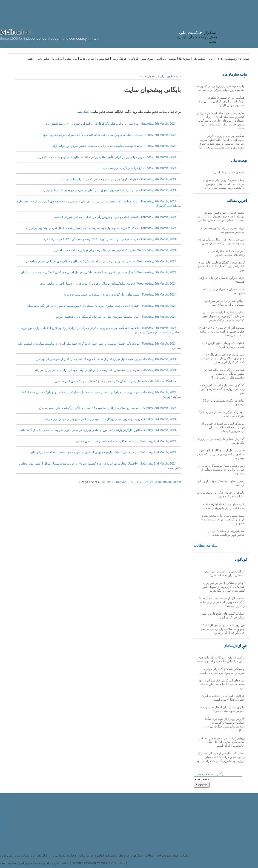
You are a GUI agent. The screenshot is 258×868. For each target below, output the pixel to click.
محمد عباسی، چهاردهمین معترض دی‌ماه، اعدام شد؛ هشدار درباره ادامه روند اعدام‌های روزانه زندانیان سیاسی (221, 216)
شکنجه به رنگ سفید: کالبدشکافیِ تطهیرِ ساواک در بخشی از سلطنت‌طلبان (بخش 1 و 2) (224, 374)
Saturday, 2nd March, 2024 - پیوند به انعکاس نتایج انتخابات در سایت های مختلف (126, 441)
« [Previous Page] (112, 482)
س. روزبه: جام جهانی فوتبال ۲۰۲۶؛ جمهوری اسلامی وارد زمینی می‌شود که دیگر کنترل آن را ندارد (222, 358)
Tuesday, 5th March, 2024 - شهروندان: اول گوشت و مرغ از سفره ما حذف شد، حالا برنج (120, 294)
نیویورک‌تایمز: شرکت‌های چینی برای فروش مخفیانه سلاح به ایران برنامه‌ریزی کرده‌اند (223, 427)
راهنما (31, 59)
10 (117, 482)
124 (151, 482)
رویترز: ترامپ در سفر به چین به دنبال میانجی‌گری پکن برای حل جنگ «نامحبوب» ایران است (221, 742)
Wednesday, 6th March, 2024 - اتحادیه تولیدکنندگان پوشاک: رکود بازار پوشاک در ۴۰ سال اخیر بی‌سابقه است (108, 283)
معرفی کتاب (87, 59)
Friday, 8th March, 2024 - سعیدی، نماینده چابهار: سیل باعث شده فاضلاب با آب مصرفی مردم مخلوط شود (110, 135)
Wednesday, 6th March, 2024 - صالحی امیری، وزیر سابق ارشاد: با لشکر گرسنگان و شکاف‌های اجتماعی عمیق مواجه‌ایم (101, 261)
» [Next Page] (174, 482)
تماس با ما (44, 59)
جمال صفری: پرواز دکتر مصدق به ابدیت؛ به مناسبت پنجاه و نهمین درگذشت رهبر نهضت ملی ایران (224, 184)
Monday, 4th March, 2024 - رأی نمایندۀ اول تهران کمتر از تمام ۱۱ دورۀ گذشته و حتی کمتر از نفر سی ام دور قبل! (106, 359)
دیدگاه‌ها (161, 59)
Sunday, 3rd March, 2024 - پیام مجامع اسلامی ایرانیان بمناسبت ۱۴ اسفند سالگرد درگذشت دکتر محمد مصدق (108, 408)
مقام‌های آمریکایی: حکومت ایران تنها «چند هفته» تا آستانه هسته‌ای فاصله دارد (222, 684)
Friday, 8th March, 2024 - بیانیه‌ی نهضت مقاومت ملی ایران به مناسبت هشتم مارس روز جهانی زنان (114, 146)
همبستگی (6, 826)
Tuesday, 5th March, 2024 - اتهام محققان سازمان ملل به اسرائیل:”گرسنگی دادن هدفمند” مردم (116, 317)
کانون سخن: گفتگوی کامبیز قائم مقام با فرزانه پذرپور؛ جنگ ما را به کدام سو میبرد (221, 266)
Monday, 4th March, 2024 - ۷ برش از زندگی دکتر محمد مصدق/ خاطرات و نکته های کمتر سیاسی (116, 381)
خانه (211, 59)
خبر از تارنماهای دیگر (235, 646)
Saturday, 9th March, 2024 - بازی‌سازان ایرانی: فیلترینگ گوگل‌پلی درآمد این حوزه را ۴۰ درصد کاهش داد (111, 124)
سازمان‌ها (184, 59)
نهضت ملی (199, 59)
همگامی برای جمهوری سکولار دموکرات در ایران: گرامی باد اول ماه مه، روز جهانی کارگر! (222, 101)
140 (163, 482)
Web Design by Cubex (143, 863)
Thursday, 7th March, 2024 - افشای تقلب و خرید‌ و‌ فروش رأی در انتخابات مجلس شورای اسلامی (115, 217)
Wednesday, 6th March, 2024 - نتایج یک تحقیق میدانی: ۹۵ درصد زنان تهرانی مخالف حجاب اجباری (115, 250)
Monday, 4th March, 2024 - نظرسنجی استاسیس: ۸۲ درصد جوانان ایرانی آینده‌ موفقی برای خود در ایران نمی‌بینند (105, 370)
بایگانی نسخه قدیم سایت (209, 774)
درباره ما (57, 59)
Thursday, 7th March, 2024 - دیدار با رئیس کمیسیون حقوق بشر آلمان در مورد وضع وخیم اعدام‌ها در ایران (110, 190)
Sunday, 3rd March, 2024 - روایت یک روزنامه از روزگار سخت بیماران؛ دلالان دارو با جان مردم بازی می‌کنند (110, 419)
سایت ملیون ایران (170, 76)
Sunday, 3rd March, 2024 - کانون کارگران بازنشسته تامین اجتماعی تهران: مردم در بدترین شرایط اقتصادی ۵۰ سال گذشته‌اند (98, 430)
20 (121, 482)
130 (158, 482)
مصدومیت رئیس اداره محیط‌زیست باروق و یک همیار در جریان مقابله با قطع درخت (223, 519)
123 (146, 482)
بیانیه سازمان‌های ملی (234, 75)
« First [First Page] (107, 482)
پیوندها (172, 59)
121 (136, 482)
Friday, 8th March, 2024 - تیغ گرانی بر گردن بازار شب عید (140, 168)
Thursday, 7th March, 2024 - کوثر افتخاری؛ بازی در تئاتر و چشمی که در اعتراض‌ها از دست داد (117, 179)
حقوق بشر (147, 59)
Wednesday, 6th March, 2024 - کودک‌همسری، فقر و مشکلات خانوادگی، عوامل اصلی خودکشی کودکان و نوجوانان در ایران (99, 272)
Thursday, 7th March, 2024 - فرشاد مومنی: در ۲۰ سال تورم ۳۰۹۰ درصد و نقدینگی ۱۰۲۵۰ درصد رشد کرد (110, 239)
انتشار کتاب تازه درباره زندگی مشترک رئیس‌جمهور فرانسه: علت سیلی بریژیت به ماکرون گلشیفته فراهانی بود (221, 757)
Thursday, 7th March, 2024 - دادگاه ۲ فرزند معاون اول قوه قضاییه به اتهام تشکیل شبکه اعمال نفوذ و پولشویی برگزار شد (100, 228)
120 (131, 482)
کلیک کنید (83, 112)
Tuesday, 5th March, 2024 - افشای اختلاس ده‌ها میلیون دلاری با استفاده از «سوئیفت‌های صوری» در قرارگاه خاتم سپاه (102, 306)
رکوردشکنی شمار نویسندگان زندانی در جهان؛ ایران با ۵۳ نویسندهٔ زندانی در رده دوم (221, 469)
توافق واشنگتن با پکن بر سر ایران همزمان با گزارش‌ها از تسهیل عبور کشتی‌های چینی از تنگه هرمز (223, 316)
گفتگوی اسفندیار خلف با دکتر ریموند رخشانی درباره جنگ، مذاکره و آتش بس (222, 389)
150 (168, 482)
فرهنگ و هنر (119, 59)
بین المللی (71, 59)
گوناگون (134, 59)
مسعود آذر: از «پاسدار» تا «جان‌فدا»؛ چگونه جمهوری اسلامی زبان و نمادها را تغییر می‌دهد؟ (222, 331)
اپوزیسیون (103, 59)
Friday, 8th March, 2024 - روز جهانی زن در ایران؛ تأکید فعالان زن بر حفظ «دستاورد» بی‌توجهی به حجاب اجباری (107, 157)
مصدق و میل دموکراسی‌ (229, 172)
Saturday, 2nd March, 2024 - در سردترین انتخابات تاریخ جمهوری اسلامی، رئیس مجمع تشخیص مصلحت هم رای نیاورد (103, 452)
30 (124, 482)
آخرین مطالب (237, 201)
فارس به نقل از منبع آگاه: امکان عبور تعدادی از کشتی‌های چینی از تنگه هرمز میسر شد (221, 454)
